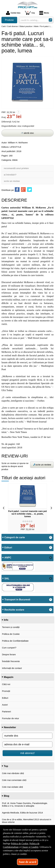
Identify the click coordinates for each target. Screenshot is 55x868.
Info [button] (6, 620)
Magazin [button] (9, 677)
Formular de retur (11, 718)
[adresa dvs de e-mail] (27, 744)
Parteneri (7, 712)
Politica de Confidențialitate (15, 641)
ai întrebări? (10, 175)
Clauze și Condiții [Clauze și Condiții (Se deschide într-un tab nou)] (30, 847)
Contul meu (13, 13)
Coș (30, 13)
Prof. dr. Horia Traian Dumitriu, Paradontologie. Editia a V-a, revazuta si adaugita (25, 804)
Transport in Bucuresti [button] (17, 599)
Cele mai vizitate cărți (13, 787)
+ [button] (51, 537)
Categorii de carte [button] (15, 537)
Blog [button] (7, 796)
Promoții (6, 691)
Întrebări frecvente (11, 661)
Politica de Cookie (11, 634)
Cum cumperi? (9, 648)
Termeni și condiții (11, 627)
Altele (15, 160)
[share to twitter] (29, 190)
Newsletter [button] (10, 727)
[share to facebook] (17, 190)
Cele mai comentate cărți (14, 780)
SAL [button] (7, 578)
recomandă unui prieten (16, 168)
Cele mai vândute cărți (13, 773)
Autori (5, 705)
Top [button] (6, 766)
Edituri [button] (8, 547)
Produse (9, 20)
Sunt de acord (27, 862)
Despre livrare (9, 654)
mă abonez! (28, 753)
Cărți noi (6, 684)
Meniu (44, 13)
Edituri (5, 698)
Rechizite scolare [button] (14, 610)
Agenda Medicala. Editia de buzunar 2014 (23, 813)
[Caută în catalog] (50, 20)
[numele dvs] (27, 736)
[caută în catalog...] (33, 20)
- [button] (51, 558)
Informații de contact (12, 668)
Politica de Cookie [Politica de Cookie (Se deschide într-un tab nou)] (20, 844)
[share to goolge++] (23, 190)
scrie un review (12, 181)
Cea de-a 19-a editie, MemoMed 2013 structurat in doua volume (27, 821)
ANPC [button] (8, 558)
